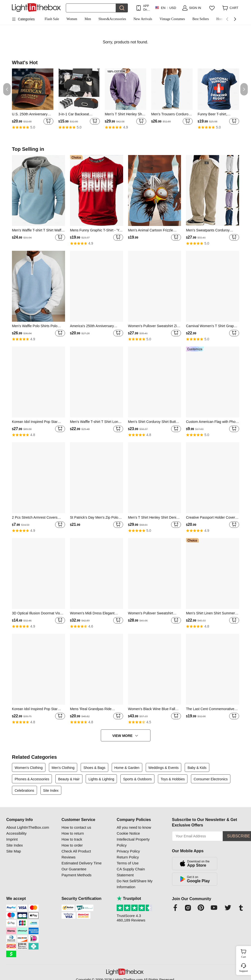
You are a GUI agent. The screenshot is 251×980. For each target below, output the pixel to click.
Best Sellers (201, 19)
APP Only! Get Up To (146, 8)
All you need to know (134, 827)
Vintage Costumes (172, 19)
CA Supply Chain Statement (131, 872)
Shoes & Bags (94, 768)
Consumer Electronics (211, 779)
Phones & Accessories (32, 779)
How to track (72, 839)
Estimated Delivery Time (82, 863)
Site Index (51, 790)
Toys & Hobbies (173, 779)
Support (244, 971)
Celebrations (24, 790)
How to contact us (76, 827)
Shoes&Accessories (112, 19)
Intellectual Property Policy (133, 842)
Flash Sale (52, 19)
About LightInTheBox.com (28, 827)
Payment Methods (77, 875)
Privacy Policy (128, 851)
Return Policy (128, 857)
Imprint (12, 839)
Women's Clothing (29, 768)
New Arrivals (143, 19)
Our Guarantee (74, 869)
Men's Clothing (63, 768)
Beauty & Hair (69, 779)
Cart (246, 953)
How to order (72, 845)
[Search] (91, 8)
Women (72, 19)
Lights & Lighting (101, 779)
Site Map (14, 851)
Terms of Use (128, 863)
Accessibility (16, 833)
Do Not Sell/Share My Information (135, 884)
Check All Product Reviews (76, 854)
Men (88, 19)
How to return (73, 833)
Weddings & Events (164, 768)
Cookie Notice (128, 833)
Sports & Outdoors (137, 779)
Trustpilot (129, 899)
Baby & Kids (197, 768)
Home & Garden (127, 768)
